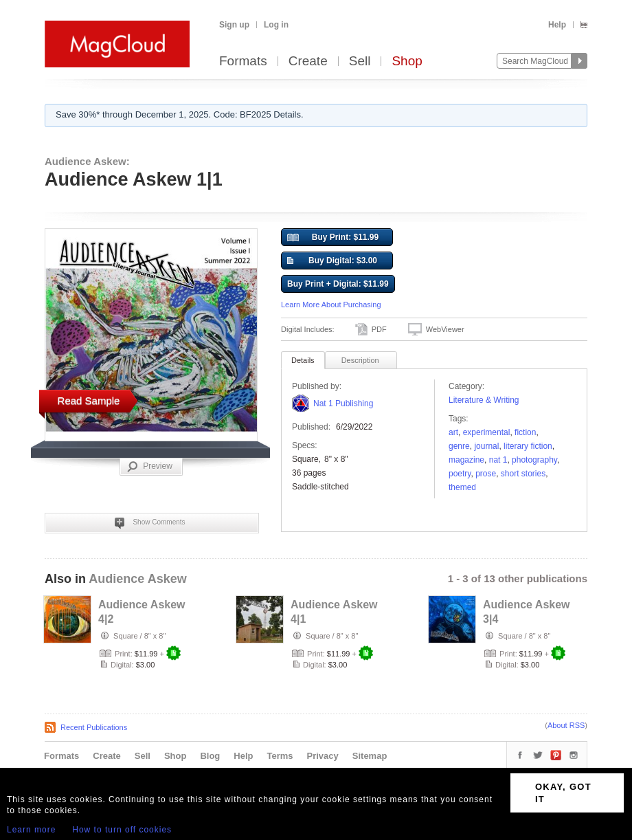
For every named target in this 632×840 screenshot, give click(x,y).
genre (459, 446)
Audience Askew (137, 579)
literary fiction (528, 446)
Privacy (323, 756)
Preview (150, 467)
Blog (210, 756)
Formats (243, 62)
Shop (407, 62)
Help (557, 25)
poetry (460, 474)
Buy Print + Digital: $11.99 (338, 284)
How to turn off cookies (122, 830)
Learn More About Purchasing (331, 305)
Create (308, 62)
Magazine (466, 460)
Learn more (31, 830)
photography (534, 460)
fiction (525, 432)
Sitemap (370, 756)
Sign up (234, 25)
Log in (276, 25)
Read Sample (89, 400)
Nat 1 (498, 460)
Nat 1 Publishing (343, 404)
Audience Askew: (87, 161)
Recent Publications (94, 727)
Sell (360, 62)
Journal (486, 446)
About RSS (566, 725)
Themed (462, 487)
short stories (523, 474)
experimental (487, 432)
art (453, 432)
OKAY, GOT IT (563, 793)
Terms (280, 756)
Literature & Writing (484, 400)
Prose (486, 474)
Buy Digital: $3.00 (332, 261)
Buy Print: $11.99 (333, 238)
